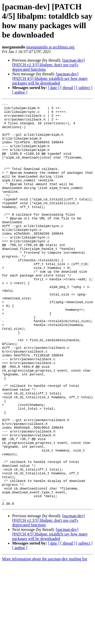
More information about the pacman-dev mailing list (45, 640)
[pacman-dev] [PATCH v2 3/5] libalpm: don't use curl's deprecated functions (48, 65)
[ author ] (20, 92)
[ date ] (54, 88)
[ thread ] (68, 88)
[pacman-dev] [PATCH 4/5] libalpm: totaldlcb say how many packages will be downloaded (50, 79)
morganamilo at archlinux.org (50, 47)
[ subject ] (84, 88)
